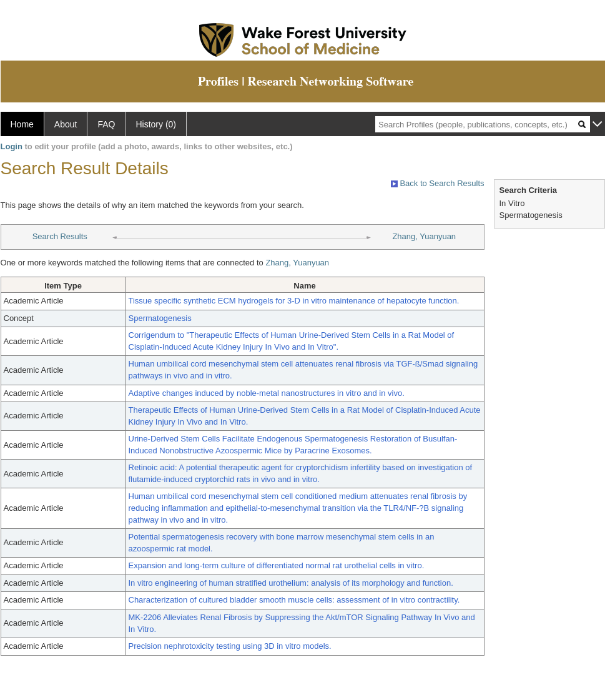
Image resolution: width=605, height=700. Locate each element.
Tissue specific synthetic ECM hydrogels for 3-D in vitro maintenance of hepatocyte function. (294, 301)
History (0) (156, 124)
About (66, 124)
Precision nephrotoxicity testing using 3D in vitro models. (230, 646)
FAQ (106, 124)
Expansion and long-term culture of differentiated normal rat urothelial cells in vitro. (277, 565)
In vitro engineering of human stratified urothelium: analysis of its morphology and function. (291, 583)
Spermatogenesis (160, 318)
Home (22, 124)
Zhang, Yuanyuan (424, 236)
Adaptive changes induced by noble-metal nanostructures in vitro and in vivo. (267, 393)
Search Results (60, 236)
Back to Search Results (438, 183)
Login (12, 146)
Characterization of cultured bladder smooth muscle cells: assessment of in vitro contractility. (294, 600)
